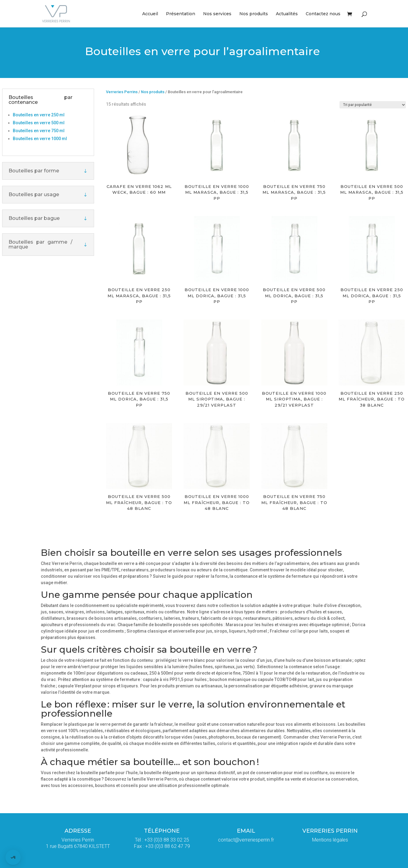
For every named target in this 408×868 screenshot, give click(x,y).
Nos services (217, 14)
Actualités (287, 14)
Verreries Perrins (122, 92)
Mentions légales (330, 840)
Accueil (150, 14)
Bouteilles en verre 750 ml (39, 131)
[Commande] (373, 105)
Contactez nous (323, 14)
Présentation (181, 14)
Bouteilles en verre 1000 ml (40, 139)
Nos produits (254, 14)
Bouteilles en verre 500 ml (39, 123)
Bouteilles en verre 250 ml (39, 115)
